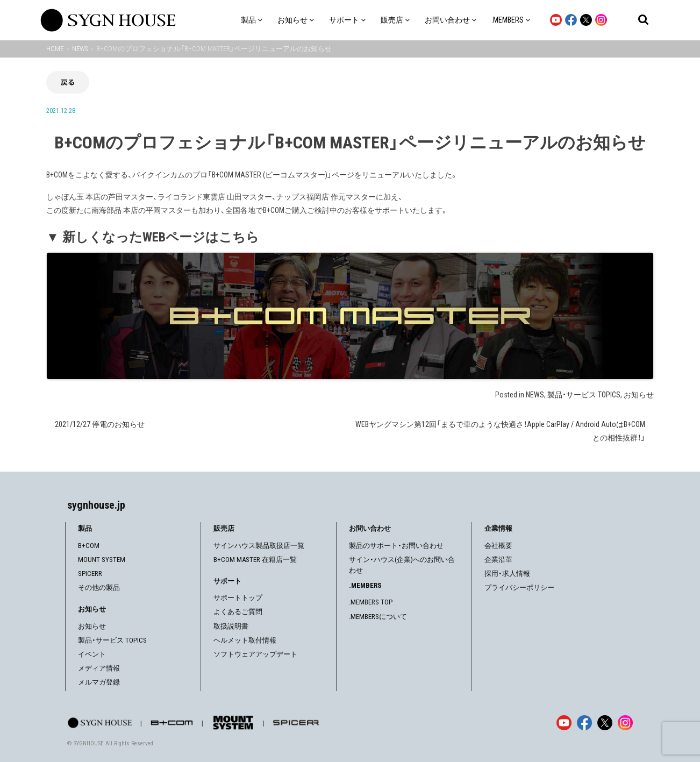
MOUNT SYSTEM (102, 560)
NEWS (535, 395)
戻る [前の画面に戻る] (68, 82)
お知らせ (639, 395)
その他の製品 (99, 587)
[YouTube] (564, 723)
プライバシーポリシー (519, 587)
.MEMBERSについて (378, 617)
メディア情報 (99, 668)
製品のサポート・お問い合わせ (396, 546)
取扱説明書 (231, 626)
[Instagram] (625, 723)
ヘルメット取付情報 (245, 640)
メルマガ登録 (99, 682)
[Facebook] (584, 723)
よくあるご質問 (238, 612)
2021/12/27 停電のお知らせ (100, 424)
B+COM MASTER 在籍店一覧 (255, 560)
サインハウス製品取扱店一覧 (259, 546)
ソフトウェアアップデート (255, 654)
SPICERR (90, 574)
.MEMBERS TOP (371, 602)
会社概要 (498, 546)
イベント (92, 654)
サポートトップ (238, 598)
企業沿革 (498, 560)
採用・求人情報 (507, 574)
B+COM (89, 546)
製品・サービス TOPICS (584, 395)
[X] (605, 723)
